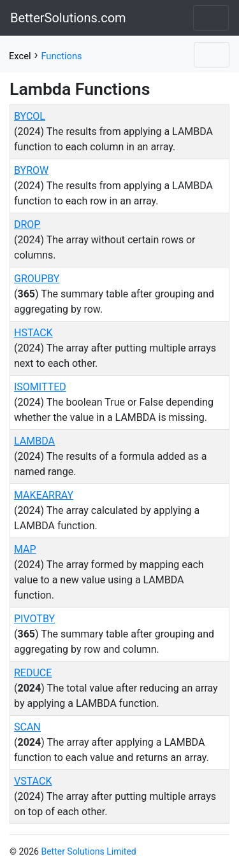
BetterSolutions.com (68, 18)
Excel (20, 56)
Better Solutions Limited (88, 851)
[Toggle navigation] (211, 18)
